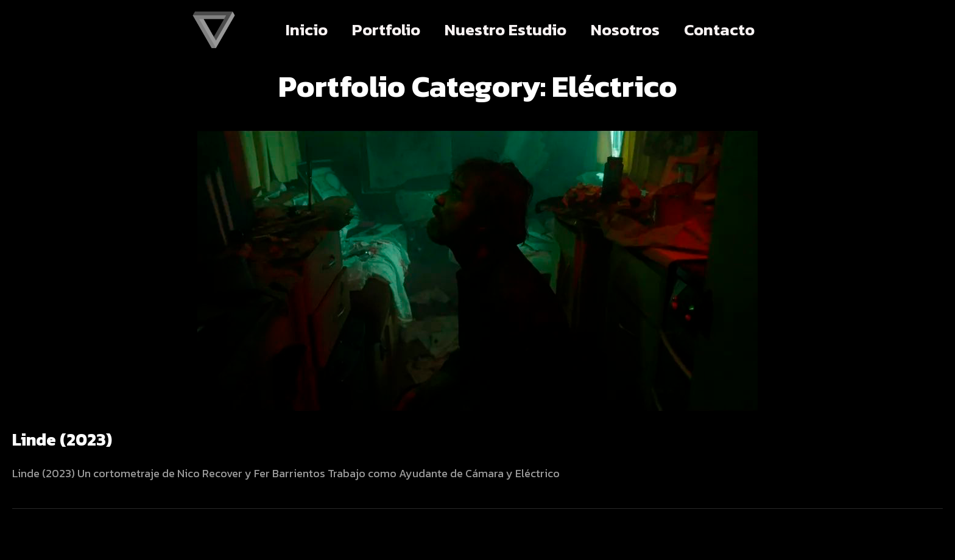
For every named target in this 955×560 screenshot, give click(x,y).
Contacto (719, 30)
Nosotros (625, 30)
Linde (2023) (62, 439)
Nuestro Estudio (506, 30)
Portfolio (386, 30)
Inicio (307, 30)
